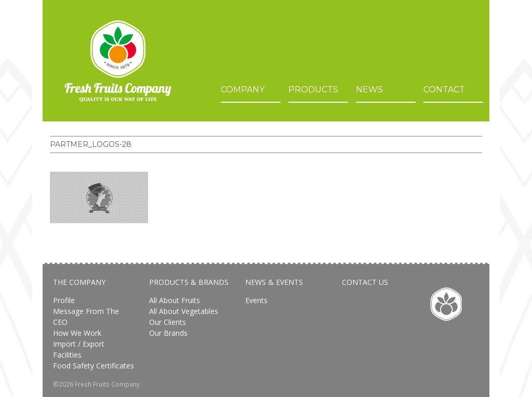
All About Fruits (175, 300)
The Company (79, 282)
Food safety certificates (94, 366)
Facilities (67, 355)
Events (256, 300)
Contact (444, 90)
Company (243, 90)
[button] (99, 197)
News (369, 90)
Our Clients (168, 322)
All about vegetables (184, 311)
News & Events (274, 282)
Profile (64, 300)
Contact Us (365, 282)
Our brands (168, 333)
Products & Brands (189, 282)
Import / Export (79, 344)
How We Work (77, 333)
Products (313, 90)
